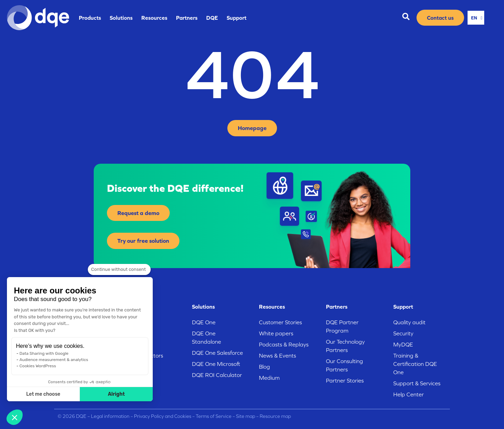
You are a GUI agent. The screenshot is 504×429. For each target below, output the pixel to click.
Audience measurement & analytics (54, 360)
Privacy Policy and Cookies (163, 417)
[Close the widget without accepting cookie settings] (119, 269)
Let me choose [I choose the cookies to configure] (43, 394)
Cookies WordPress (38, 366)
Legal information (110, 417)
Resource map (275, 417)
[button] (15, 417)
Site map (246, 417)
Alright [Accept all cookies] (116, 394)
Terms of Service (214, 417)
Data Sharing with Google (44, 353)
